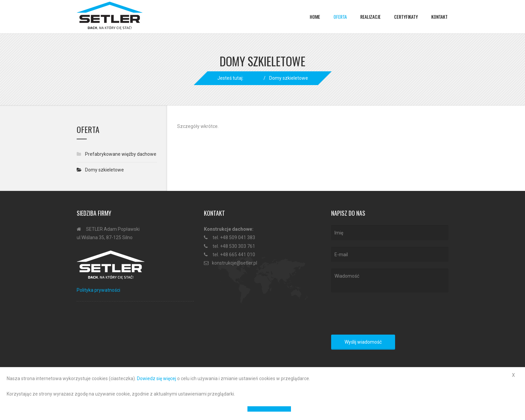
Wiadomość (390, 280)
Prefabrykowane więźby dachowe (121, 154)
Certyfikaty (406, 17)
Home (315, 17)
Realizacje (370, 17)
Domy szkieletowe (104, 170)
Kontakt (439, 17)
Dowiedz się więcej (157, 378)
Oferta (340, 17)
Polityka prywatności (98, 290)
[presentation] (382, 315)
